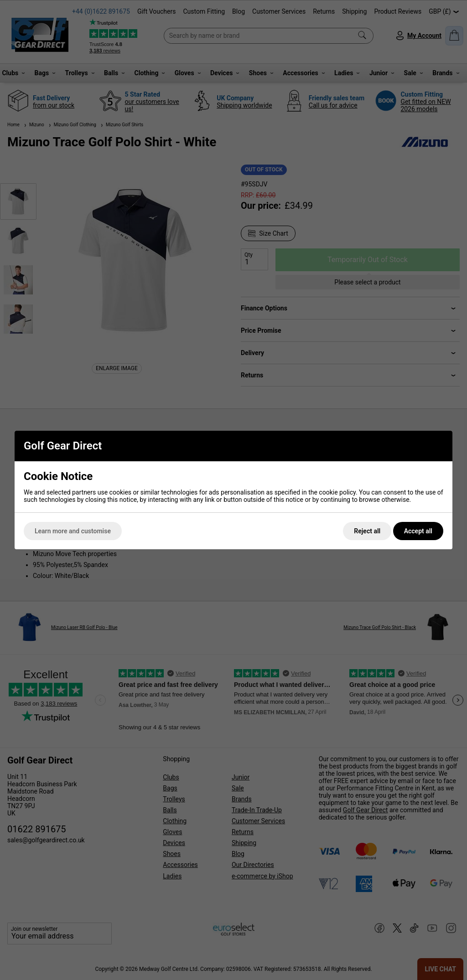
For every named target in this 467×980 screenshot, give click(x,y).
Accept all (418, 531)
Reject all (367, 531)
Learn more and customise (73, 531)
